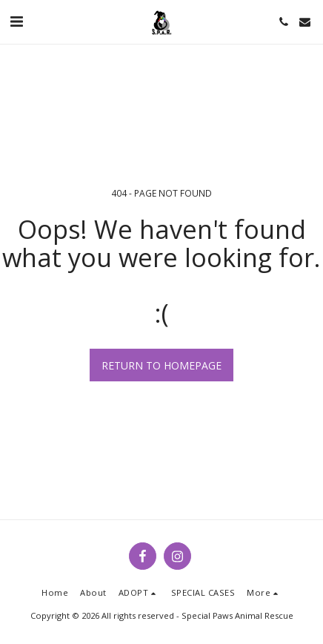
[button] (16, 21)
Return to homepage (161, 365)
